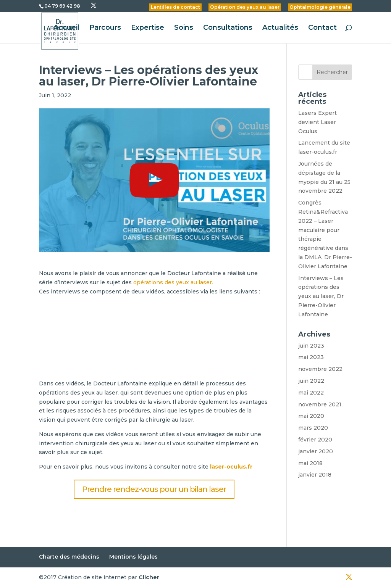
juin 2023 (311, 346)
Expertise (148, 28)
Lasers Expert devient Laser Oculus (317, 122)
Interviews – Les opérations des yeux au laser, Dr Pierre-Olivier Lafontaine (321, 296)
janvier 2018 (315, 475)
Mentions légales (133, 557)
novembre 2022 (320, 369)
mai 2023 (311, 357)
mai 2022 (311, 393)
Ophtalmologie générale (320, 7)
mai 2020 (311, 416)
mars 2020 (313, 428)
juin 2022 (311, 381)
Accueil (66, 28)
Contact (322, 28)
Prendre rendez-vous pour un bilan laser (154, 489)
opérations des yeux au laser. (172, 282)
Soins (184, 28)
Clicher (149, 577)
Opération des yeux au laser (245, 7)
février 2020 (315, 440)
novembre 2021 (320, 404)
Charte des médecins (69, 557)
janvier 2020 (316, 451)
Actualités (280, 28)
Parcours (105, 28)
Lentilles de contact (175, 7)
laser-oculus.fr (231, 467)
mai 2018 (310, 463)
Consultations (228, 28)
